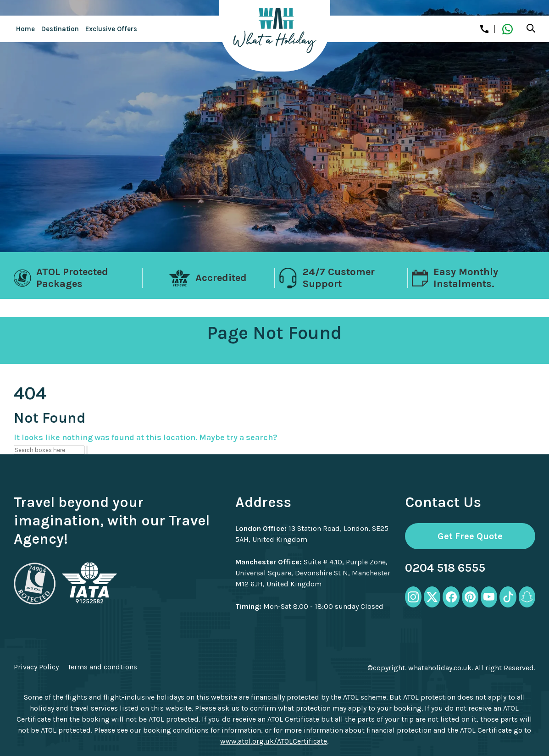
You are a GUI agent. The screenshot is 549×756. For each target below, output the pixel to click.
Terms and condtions (102, 667)
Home (25, 29)
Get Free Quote (470, 536)
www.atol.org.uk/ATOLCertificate (274, 741)
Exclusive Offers (111, 29)
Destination (60, 29)
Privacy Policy (36, 667)
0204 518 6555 (445, 568)
